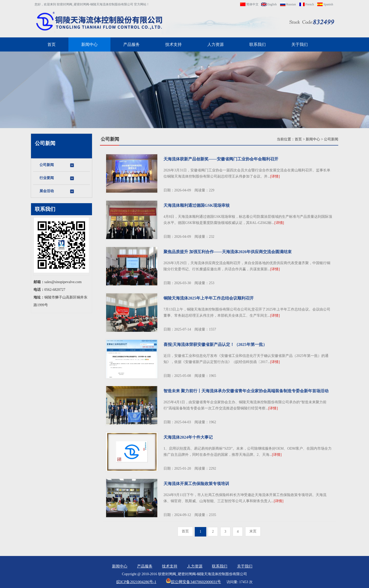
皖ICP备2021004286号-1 (136, 582)
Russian (288, 4)
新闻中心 (89, 44)
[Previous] (185, 532)
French (307, 4)
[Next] (253, 532)
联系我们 (258, 44)
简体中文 (249, 4)
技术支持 (173, 44)
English (269, 4)
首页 (52, 44)
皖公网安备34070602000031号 (193, 582)
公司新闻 (57, 165)
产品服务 (131, 44)
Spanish (325, 4)
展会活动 (57, 191)
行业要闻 (57, 178)
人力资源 (216, 44)
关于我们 (300, 44)
